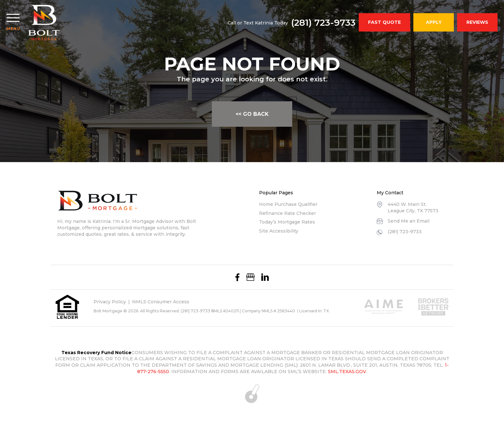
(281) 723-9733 (323, 23)
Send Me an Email (409, 221)
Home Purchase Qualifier (288, 204)
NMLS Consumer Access (161, 302)
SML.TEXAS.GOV (347, 372)
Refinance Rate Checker (288, 213)
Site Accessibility (279, 231)
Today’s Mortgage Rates (287, 222)
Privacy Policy (110, 302)
